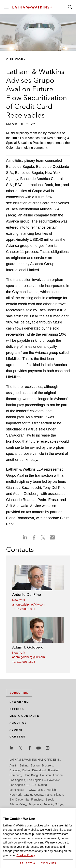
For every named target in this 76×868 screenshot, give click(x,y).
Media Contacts (24, 716)
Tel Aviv (48, 804)
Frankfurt (54, 770)
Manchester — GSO (22, 790)
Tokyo (59, 804)
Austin (13, 765)
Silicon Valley (18, 804)
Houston (45, 775)
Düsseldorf (39, 770)
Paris (49, 795)
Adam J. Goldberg (28, 647)
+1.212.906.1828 (24, 662)
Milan (41, 790)
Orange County (33, 795)
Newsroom (19, 702)
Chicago (15, 770)
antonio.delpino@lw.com (29, 604)
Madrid (42, 785)
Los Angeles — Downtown (44, 780)
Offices (17, 709)
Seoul (49, 800)
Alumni (16, 730)
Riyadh (59, 795)
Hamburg (15, 775)
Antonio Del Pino (27, 595)
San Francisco (34, 800)
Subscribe (19, 693)
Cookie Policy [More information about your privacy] (26, 861)
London (58, 775)
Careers (18, 737)
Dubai (26, 770)
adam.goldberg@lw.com (28, 657)
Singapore (35, 804)
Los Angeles (17, 780)
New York (19, 600)
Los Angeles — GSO (23, 785)
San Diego (16, 800)
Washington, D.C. (26, 809)
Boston (35, 765)
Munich (51, 790)
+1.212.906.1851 (24, 609)
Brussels (47, 765)
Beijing (24, 765)
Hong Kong (31, 775)
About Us (18, 723)
